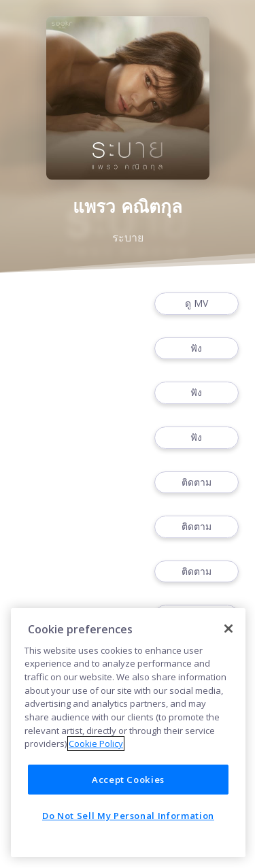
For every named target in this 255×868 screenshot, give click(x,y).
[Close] (228, 629)
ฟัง (197, 349)
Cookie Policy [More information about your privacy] (96, 744)
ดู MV (197, 304)
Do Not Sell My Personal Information (128, 816)
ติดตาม (197, 483)
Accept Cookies (128, 780)
